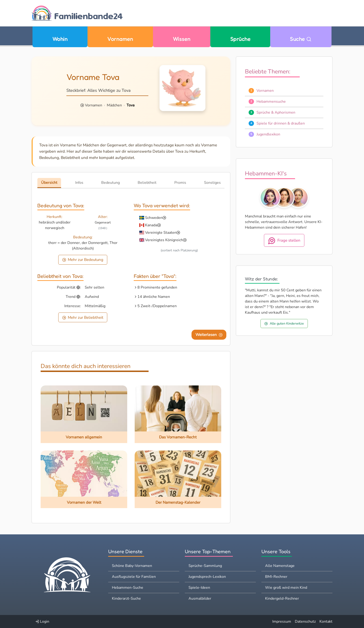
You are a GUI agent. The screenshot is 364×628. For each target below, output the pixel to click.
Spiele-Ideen (199, 588)
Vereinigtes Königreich (164, 240)
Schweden (154, 218)
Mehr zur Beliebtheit (83, 317)
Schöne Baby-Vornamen (132, 566)
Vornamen (120, 39)
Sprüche (240, 39)
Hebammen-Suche (128, 588)
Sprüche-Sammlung (205, 566)
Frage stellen (284, 241)
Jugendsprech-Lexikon (207, 577)
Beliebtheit (147, 183)
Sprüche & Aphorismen (276, 112)
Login (42, 621)
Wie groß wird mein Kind (286, 588)
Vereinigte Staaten (161, 233)
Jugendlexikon (268, 134)
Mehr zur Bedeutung (83, 260)
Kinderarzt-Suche (126, 598)
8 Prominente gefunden (157, 287)
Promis (180, 183)
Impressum (282, 621)
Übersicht (49, 183)
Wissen (182, 39)
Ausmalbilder (200, 598)
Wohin (60, 39)
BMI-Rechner (276, 577)
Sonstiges (212, 183)
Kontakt (326, 621)
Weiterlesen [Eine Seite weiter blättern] (209, 335)
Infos (79, 183)
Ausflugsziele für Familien (134, 577)
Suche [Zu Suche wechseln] (301, 39)
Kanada (151, 225)
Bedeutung (110, 183)
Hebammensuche (271, 102)
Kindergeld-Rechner (282, 598)
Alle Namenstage (280, 566)
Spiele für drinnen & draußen (281, 123)
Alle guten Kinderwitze (284, 323)
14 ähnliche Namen (154, 297)
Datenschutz (305, 621)
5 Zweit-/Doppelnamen (157, 306)
